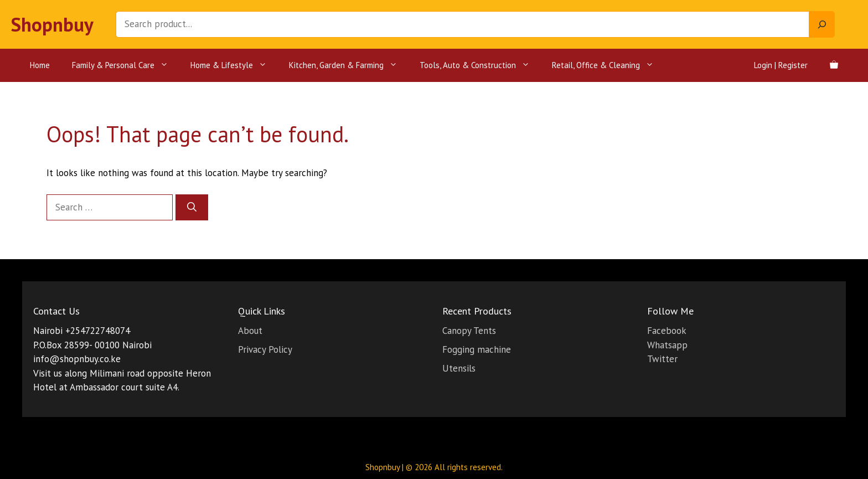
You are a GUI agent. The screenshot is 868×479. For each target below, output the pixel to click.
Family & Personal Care (126, 65)
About (250, 331)
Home (40, 65)
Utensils (459, 368)
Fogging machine (477, 349)
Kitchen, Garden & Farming (349, 65)
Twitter (662, 359)
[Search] (822, 24)
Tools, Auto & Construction (480, 65)
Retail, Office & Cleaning (608, 65)
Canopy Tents (469, 331)
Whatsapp (667, 345)
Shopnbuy (52, 24)
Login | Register (781, 65)
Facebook (667, 331)
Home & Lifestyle (234, 65)
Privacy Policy (265, 349)
